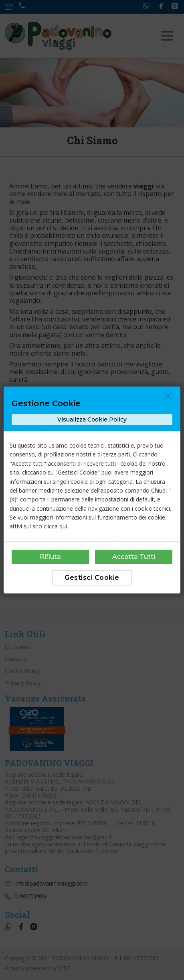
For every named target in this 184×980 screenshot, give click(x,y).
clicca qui (55, 526)
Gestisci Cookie (92, 578)
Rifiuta (50, 557)
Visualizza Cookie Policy (92, 419)
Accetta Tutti (134, 557)
